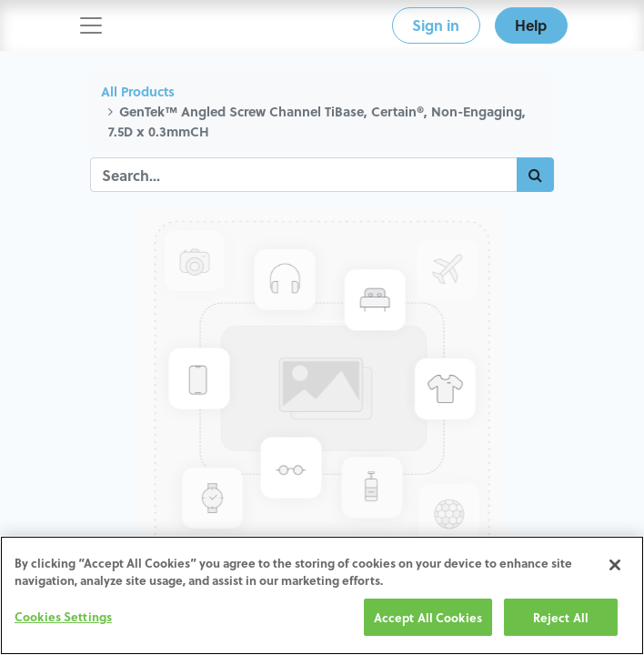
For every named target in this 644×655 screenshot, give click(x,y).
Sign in (436, 25)
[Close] (615, 567)
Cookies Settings (63, 618)
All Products (138, 91)
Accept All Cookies (428, 619)
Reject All (561, 619)
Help (531, 25)
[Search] (535, 175)
